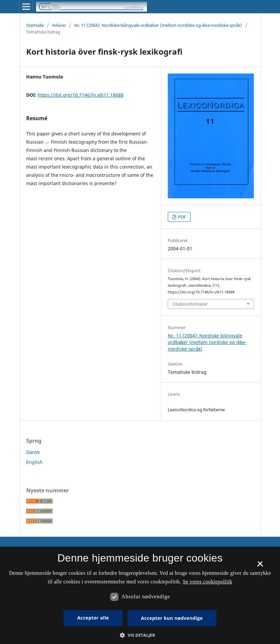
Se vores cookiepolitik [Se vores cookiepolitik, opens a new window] (208, 582)
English (34, 462)
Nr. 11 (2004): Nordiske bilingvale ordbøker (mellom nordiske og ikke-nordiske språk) (158, 25)
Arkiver (59, 25)
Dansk (33, 452)
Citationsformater (190, 304)
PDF (182, 217)
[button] (140, 635)
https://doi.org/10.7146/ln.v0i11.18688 (81, 95)
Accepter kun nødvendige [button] (172, 618)
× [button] (260, 566)
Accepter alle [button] (93, 618)
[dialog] (140, 595)
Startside (35, 25)
